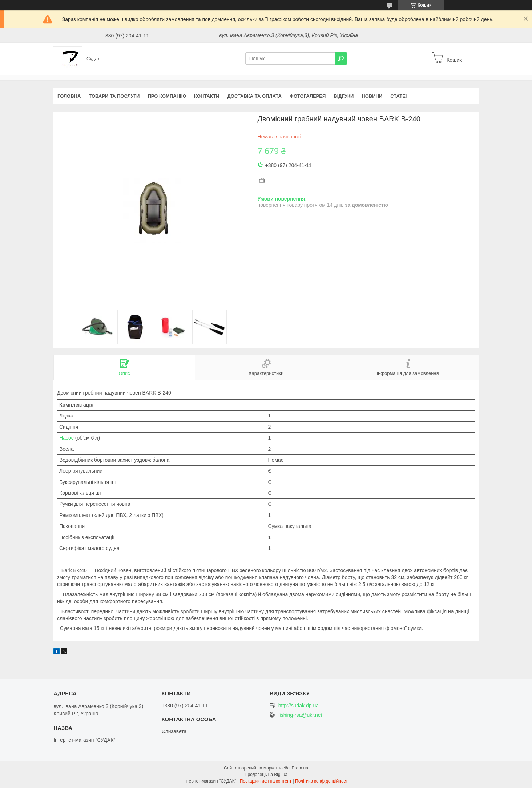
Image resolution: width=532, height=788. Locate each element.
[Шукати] (341, 58)
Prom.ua (300, 768)
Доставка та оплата (255, 96)
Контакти (207, 96)
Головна (69, 96)
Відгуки (344, 96)
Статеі (398, 96)
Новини (372, 96)
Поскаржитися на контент (266, 781)
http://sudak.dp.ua (299, 706)
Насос (66, 438)
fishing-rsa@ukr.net (300, 715)
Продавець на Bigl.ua (266, 775)
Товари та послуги (114, 96)
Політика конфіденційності (322, 781)
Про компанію (167, 96)
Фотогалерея (308, 96)
